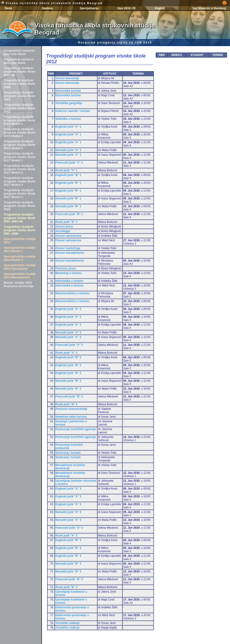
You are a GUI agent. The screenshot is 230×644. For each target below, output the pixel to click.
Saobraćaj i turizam (68, 453)
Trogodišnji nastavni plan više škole (19, 61)
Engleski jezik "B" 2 (68, 357)
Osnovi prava (64, 227)
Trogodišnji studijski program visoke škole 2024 (19, 206)
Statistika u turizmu (68, 119)
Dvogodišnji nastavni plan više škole (19, 52)
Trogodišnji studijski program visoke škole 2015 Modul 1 (19, 120)
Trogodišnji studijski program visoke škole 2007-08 (19, 71)
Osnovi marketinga (68, 248)
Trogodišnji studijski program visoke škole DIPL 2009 (19, 230)
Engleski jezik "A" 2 (68, 309)
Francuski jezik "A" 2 (69, 345)
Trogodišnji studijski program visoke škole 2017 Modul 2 (19, 169)
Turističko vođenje (68, 623)
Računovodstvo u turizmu (72, 293)
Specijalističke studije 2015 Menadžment (20, 276)
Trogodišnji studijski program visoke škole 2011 (19, 96)
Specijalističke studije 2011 (20, 241)
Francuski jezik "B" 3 (69, 579)
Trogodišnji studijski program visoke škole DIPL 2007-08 (19, 218)
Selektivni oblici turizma (71, 417)
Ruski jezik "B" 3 (66, 587)
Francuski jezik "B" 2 (69, 396)
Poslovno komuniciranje (71, 409)
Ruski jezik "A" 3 (66, 536)
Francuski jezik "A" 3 (69, 528)
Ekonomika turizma (68, 91)
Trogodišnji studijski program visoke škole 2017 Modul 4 (19, 194)
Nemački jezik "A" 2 (68, 332)
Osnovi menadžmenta (70, 253)
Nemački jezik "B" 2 (68, 381)
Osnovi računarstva (68, 236)
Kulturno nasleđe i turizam (73, 111)
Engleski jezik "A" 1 (68, 127)
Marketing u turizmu (69, 273)
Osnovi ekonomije (67, 78)
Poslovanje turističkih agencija (76, 429)
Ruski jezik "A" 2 (66, 353)
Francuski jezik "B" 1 (69, 214)
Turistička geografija (69, 103)
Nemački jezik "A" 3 (68, 512)
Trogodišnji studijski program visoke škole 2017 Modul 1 (19, 157)
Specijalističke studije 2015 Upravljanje (20, 267)
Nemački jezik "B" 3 (68, 564)
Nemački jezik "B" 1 (68, 198)
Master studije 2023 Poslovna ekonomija (19, 284)
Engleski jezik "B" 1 (68, 175)
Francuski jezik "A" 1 (69, 163)
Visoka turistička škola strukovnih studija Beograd (52, 3)
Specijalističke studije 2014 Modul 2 (20, 258)
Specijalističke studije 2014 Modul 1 (20, 249)
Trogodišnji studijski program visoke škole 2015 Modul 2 (19, 133)
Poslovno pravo (66, 268)
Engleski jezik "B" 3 (68, 540)
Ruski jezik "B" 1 (66, 222)
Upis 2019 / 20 (126, 8)
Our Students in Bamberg (209, 8)
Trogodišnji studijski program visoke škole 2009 (19, 84)
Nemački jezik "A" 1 (68, 150)
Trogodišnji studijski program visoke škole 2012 (19, 108)
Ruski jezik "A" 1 (66, 170)
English (160, 8)
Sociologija (63, 231)
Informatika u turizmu (69, 281)
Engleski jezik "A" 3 (68, 489)
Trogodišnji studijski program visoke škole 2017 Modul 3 (19, 181)
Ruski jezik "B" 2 (66, 404)
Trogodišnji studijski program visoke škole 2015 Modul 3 (19, 145)
